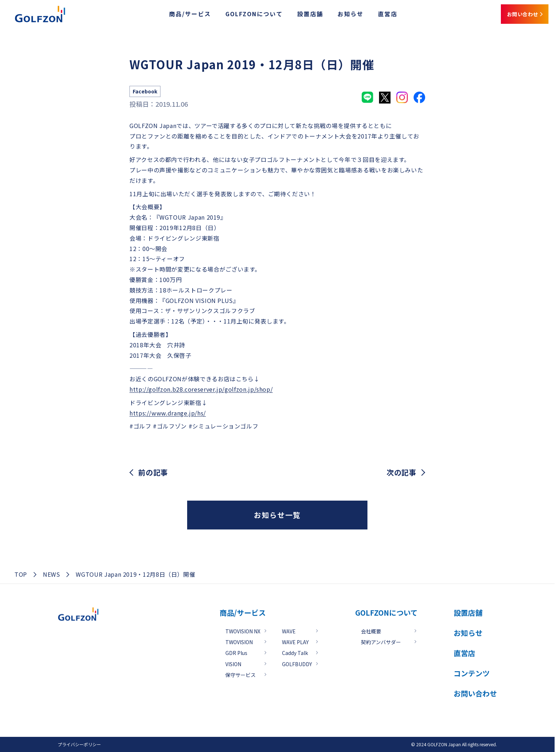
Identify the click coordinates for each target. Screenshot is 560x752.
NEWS (52, 574)
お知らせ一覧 (277, 515)
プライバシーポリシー (79, 744)
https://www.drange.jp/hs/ (168, 413)
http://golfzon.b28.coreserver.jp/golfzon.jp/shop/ (201, 389)
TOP (21, 574)
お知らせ (334, 16)
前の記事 (153, 472)
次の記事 (402, 472)
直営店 (371, 16)
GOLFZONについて (237, 16)
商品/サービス (173, 16)
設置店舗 (293, 16)
